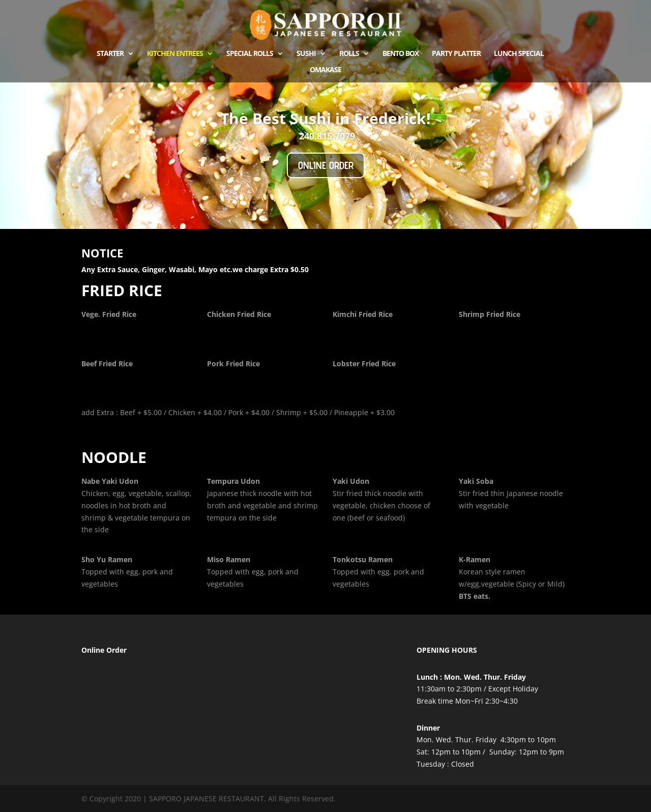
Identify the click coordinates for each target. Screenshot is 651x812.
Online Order (326, 165)
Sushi (306, 54)
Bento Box (401, 54)
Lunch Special (519, 54)
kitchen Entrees (175, 54)
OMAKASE (325, 70)
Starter (110, 54)
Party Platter (456, 54)
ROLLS (349, 54)
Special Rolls (250, 54)
